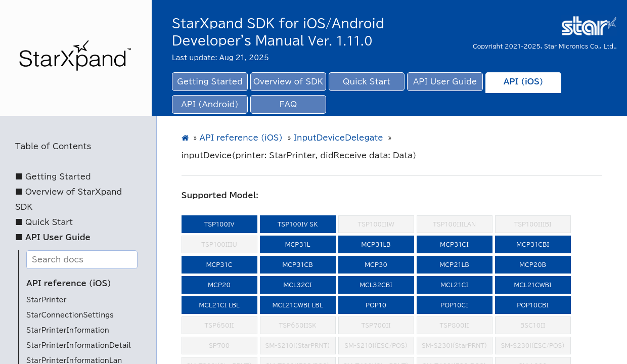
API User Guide (445, 82)
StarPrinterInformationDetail (79, 346)
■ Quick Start (44, 222)
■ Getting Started (53, 177)
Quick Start (367, 82)
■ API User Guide (53, 237)
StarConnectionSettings (70, 315)
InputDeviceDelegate (339, 138)
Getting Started (210, 82)
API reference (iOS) (69, 283)
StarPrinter (46, 300)
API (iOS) (524, 82)
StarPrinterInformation (68, 330)
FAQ (288, 104)
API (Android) (210, 104)
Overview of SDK (288, 82)
